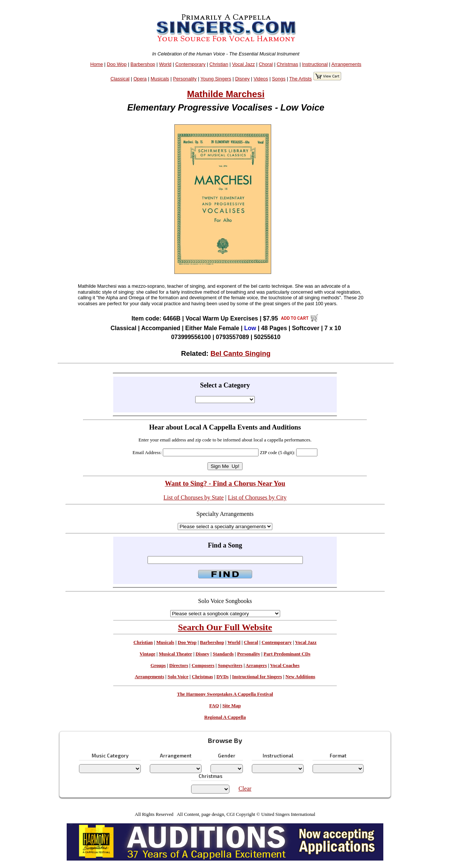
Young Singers (216, 79)
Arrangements (346, 64)
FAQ (214, 706)
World (165, 64)
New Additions (300, 677)
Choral (266, 64)
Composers (203, 666)
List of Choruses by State (194, 497)
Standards (223, 654)
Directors (179, 666)
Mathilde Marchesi (226, 94)
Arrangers (256, 666)
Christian (219, 64)
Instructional (315, 64)
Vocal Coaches (285, 666)
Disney (242, 79)
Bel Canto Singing (240, 353)
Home (96, 64)
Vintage (148, 654)
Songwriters (230, 666)
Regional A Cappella (225, 717)
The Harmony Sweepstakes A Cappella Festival (225, 694)
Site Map (232, 706)
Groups (158, 666)
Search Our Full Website (225, 627)
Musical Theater (175, 654)
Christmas (288, 64)
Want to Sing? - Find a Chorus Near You (225, 483)
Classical (120, 79)
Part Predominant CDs (287, 654)
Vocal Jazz (243, 64)
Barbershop (143, 64)
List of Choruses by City (257, 497)
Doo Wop (117, 64)
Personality (185, 79)
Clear (245, 789)
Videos (261, 79)
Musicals (160, 79)
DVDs (223, 677)
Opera (140, 79)
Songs (279, 79)
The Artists (301, 79)
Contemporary (191, 64)
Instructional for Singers (257, 677)
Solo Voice (178, 677)
